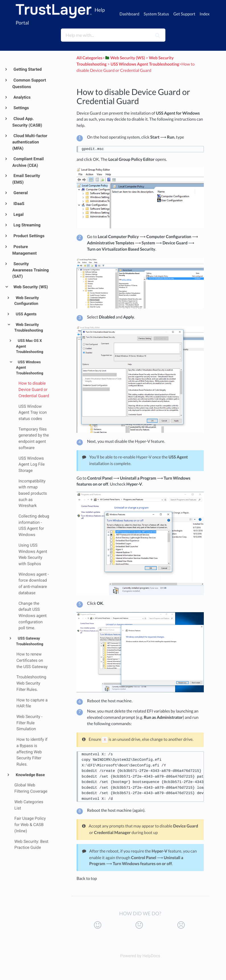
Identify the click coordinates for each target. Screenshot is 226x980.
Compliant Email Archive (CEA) (28, 162)
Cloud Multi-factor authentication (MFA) (30, 142)
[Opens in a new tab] (140, 956)
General (20, 193)
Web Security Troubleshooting (29, 328)
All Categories (90, 58)
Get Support (184, 14)
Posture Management (24, 250)
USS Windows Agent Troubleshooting (30, 368)
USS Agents (26, 314)
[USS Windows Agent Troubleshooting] (145, 64)
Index (205, 14)
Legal (18, 215)
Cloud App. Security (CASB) (27, 122)
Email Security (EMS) (26, 179)
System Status (156, 14)
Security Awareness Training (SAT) (30, 270)
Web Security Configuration (26, 301)
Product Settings (28, 236)
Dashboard (130, 14)
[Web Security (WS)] (125, 58)
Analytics (22, 97)
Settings (21, 108)
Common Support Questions (29, 84)
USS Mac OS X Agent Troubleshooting (30, 346)
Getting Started (27, 69)
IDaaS (19, 204)
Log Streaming (27, 225)
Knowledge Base (30, 775)
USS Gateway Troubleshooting (30, 641)
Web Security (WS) (30, 287)
